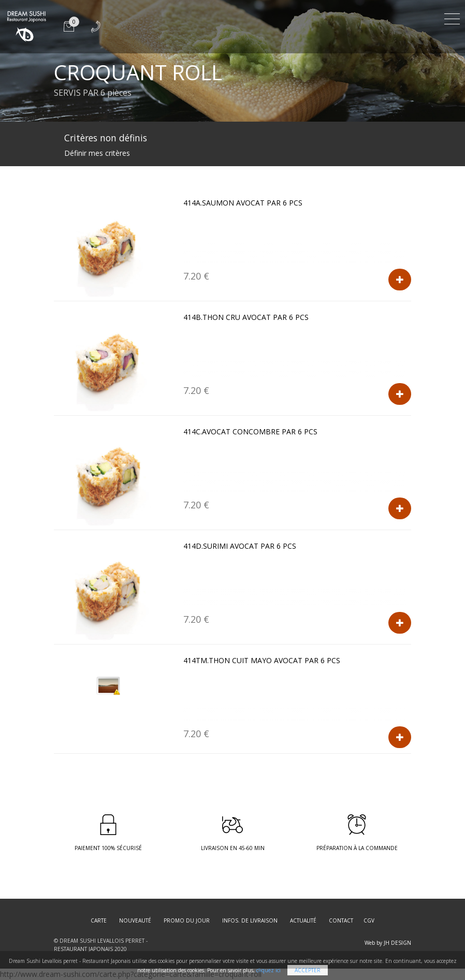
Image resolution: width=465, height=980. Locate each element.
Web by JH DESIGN (388, 943)
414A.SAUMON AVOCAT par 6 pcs (243, 203)
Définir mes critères (97, 153)
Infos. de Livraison (250, 920)
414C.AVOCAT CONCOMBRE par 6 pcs (250, 432)
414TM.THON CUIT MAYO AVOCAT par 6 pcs (262, 660)
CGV (369, 920)
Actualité (303, 920)
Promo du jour (187, 920)
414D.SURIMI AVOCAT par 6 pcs (240, 546)
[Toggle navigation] (452, 17)
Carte (99, 920)
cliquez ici (268, 970)
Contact (341, 920)
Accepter (308, 970)
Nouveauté (135, 920)
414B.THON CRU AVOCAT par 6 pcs (246, 317)
